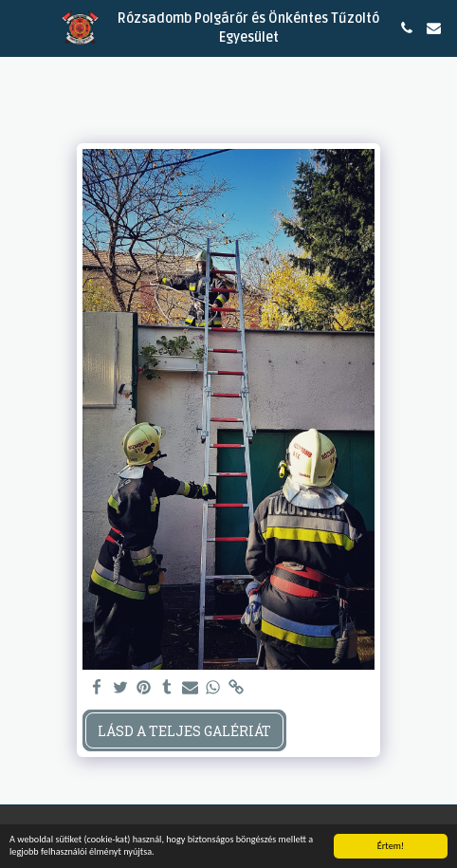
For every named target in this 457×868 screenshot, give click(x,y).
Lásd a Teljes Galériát (184, 731)
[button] (21, 28)
